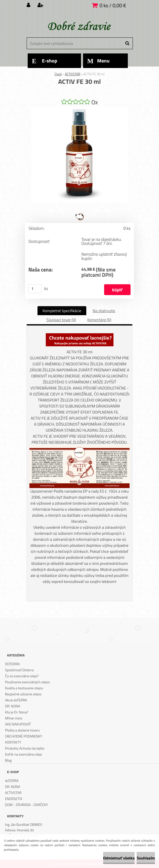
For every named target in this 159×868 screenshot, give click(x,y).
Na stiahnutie (104, 311)
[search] (127, 43)
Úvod (58, 74)
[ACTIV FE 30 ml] (79, 108)
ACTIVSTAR (73, 74)
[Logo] (79, 26)
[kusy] (35, 289)
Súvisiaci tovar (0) (61, 320)
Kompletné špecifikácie (62, 311)
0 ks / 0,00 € (113, 5)
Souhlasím (146, 858)
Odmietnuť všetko (119, 858)
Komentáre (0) (99, 320)
